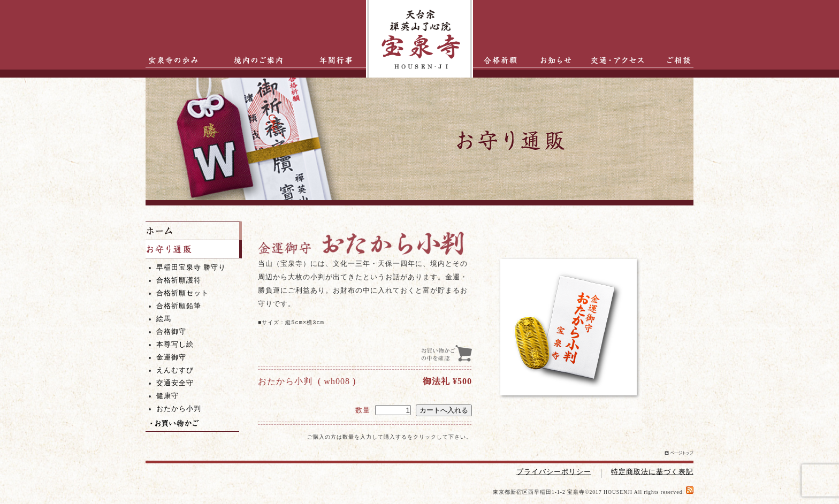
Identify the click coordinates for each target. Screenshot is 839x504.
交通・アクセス (620, 60)
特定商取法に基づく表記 (652, 472)
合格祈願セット (182, 293)
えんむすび (175, 370)
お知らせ (551, 60)
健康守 (167, 396)
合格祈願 (497, 60)
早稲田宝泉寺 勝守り (191, 268)
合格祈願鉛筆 (179, 306)
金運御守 (171, 357)
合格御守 (171, 332)
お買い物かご (192, 423)
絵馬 (164, 319)
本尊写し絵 (175, 345)
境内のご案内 (255, 60)
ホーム (194, 231)
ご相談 (672, 60)
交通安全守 (175, 383)
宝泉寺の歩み (170, 60)
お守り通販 (194, 249)
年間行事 (327, 60)
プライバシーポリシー (554, 472)
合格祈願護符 (179, 280)
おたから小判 (179, 409)
